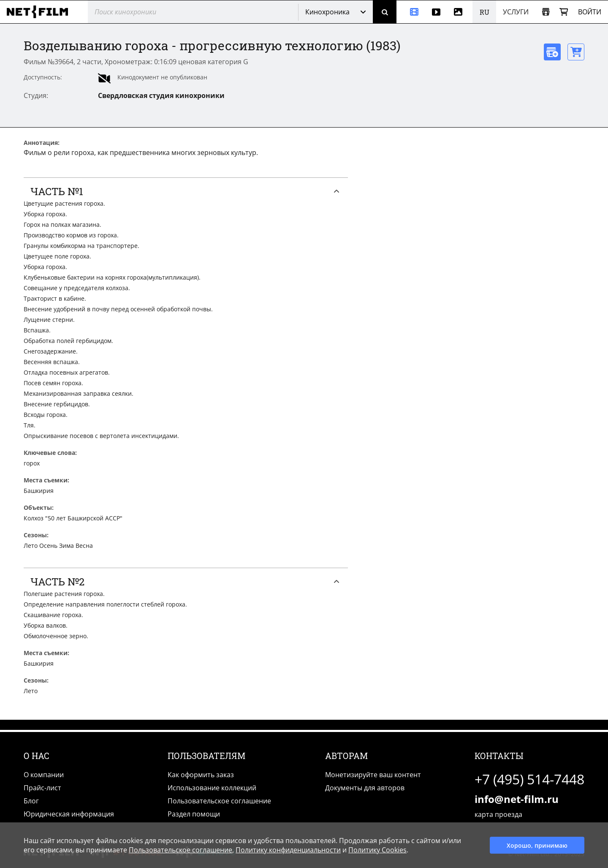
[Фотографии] (460, 12)
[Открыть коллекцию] (546, 12)
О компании (44, 775)
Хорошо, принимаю (537, 845)
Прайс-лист (42, 788)
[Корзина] (564, 12)
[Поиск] (385, 12)
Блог (31, 801)
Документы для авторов (365, 788)
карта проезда (498, 814)
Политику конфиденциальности (288, 850)
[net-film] (41, 12)
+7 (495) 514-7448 (529, 779)
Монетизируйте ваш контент (373, 775)
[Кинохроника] (411, 12)
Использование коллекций (212, 788)
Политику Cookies (377, 850)
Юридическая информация (69, 814)
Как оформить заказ (201, 775)
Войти (590, 12)
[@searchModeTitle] (190, 12)
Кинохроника (327, 12)
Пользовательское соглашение (219, 801)
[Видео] (436, 12)
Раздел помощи (194, 814)
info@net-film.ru (517, 799)
